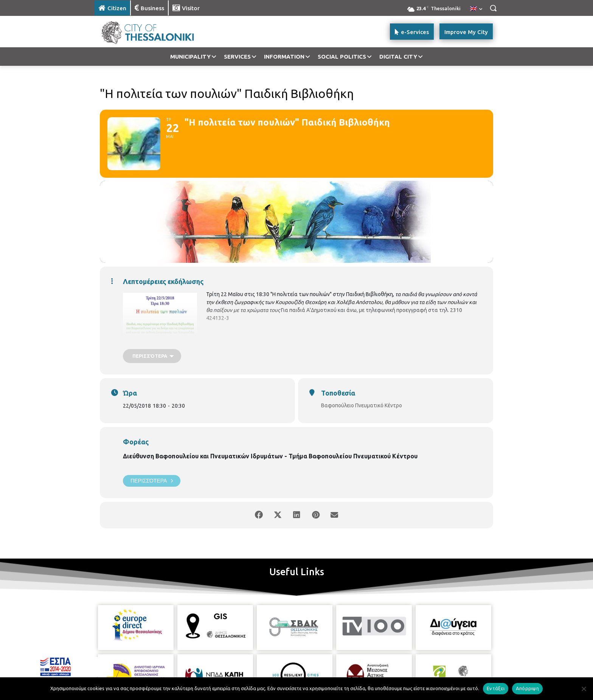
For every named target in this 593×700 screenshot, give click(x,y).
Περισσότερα (152, 481)
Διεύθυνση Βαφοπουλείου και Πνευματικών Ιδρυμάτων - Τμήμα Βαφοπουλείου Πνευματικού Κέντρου (270, 456)
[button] (493, 8)
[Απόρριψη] (584, 689)
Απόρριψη (527, 688)
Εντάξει (496, 688)
